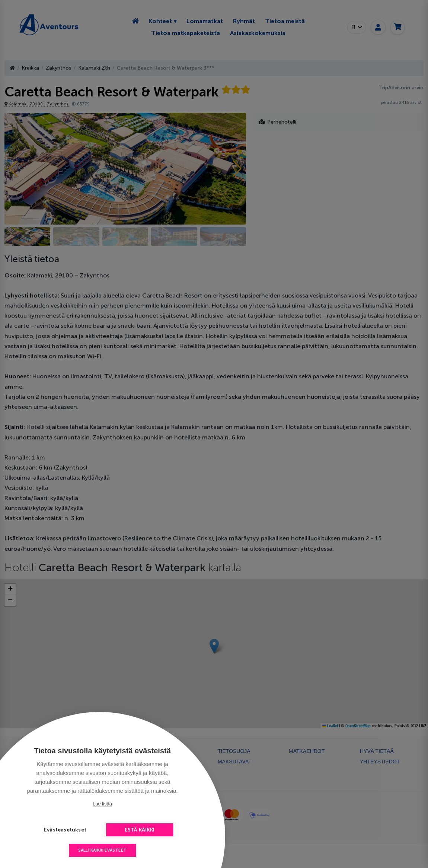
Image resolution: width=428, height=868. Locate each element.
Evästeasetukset (65, 830)
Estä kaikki (140, 830)
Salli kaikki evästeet (102, 850)
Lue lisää (102, 804)
